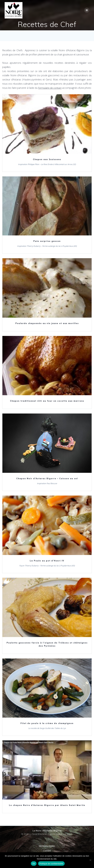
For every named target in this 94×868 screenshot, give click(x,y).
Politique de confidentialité (51, 864)
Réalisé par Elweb (64, 834)
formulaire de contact (50, 88)
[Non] (90, 860)
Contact (47, 851)
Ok (34, 864)
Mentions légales (47, 846)
